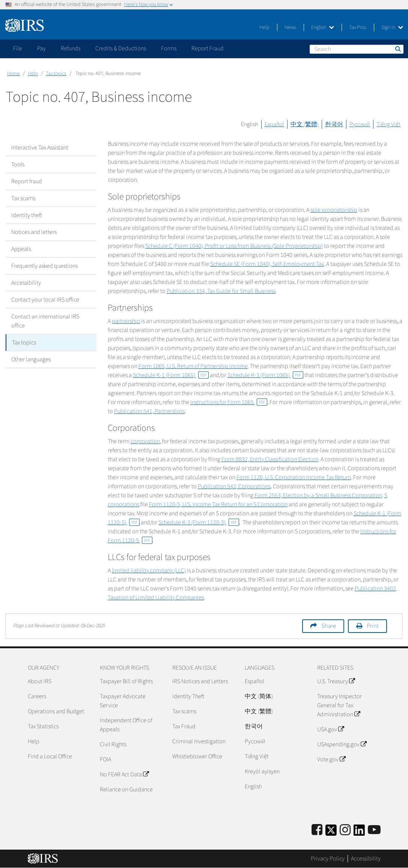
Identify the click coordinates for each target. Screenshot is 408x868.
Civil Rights (113, 744)
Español (274, 124)
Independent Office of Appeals (126, 725)
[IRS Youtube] (374, 830)
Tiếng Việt (388, 124)
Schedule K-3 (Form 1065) (265, 375)
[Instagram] (345, 830)
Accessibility (26, 283)
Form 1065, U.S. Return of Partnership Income (193, 366)
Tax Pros (358, 27)
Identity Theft (188, 696)
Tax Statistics (43, 726)
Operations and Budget (56, 711)
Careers (37, 696)
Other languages (31, 359)
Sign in (392, 27)
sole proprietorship (334, 210)
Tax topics (56, 74)
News (290, 27)
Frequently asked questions (44, 266)
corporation (145, 441)
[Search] (357, 49)
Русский (360, 124)
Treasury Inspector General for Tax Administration (339, 705)
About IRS (40, 681)
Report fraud (27, 181)
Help (264, 27)
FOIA (105, 759)
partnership (126, 321)
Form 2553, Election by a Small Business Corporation (318, 495)
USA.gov (330, 729)
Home (14, 74)
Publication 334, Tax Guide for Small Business (221, 291)
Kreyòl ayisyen (262, 771)
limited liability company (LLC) (149, 571)
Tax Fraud (184, 726)
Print (373, 626)
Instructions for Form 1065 (229, 402)
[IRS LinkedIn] (359, 833)
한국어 (334, 124)
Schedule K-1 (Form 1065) (171, 375)
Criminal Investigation (199, 741)
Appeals (21, 249)
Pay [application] (41, 48)
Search (397, 49)
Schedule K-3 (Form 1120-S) (199, 522)
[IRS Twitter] (331, 833)
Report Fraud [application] (208, 48)
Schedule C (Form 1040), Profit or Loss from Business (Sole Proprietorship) (234, 246)
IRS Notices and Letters (200, 681)
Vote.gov (331, 759)
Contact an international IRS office (45, 321)
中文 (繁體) (305, 124)
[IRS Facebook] (317, 830)
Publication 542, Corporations (234, 486)
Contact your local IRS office (45, 300)
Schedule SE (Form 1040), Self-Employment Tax (267, 264)
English (323, 27)
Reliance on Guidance (126, 790)
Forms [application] (169, 48)
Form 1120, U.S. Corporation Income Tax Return (294, 477)
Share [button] (329, 626)
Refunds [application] (71, 48)
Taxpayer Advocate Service (123, 701)
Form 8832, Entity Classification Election (270, 459)
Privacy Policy (328, 859)
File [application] (18, 48)
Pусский (255, 741)
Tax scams (23, 198)
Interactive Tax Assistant (40, 148)
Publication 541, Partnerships (149, 411)
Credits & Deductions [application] (121, 48)
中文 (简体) (259, 696)
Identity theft (27, 215)
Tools (18, 165)
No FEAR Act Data (124, 774)
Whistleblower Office (197, 756)
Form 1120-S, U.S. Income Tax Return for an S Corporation (218, 504)
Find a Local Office (50, 756)
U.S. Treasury (336, 681)
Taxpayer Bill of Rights (126, 681)
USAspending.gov (342, 744)
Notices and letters (34, 232)
